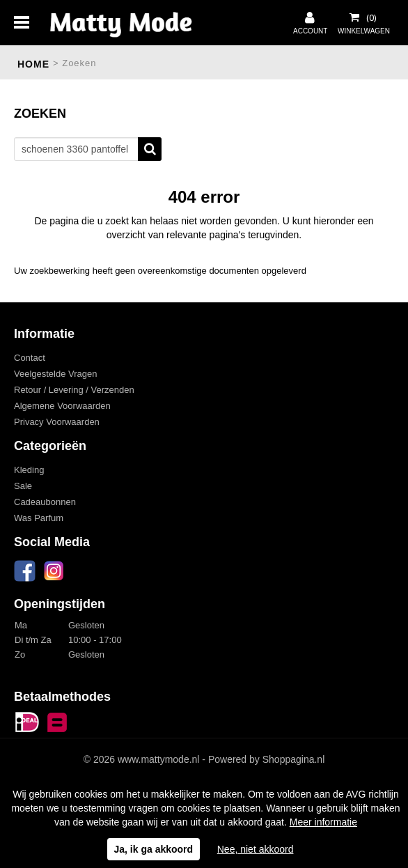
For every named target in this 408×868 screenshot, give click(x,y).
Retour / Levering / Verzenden (74, 390)
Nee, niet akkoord (256, 849)
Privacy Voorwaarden (57, 422)
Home (33, 64)
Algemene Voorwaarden (62, 406)
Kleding (29, 470)
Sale (23, 486)
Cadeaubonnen (45, 502)
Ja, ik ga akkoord (154, 849)
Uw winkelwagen (363, 17)
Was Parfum (39, 518)
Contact (30, 358)
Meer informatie (323, 822)
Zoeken (150, 149)
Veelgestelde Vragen (56, 374)
